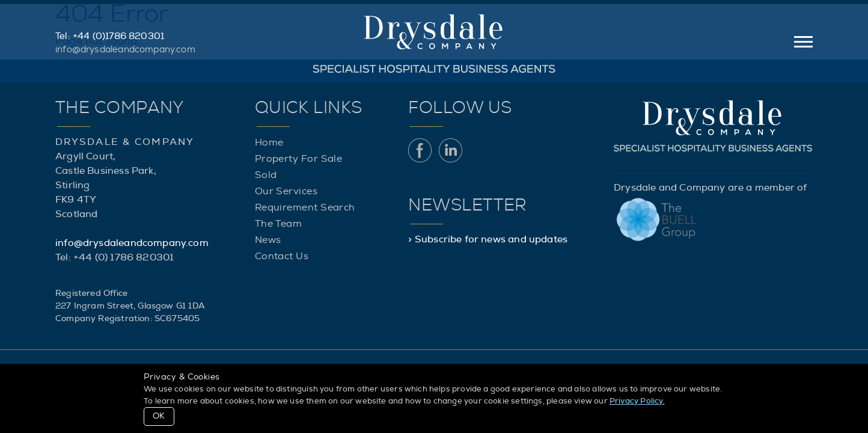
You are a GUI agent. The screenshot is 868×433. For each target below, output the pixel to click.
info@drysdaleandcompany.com (125, 50)
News (268, 240)
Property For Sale (299, 159)
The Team (279, 224)
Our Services (286, 191)
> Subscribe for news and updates (488, 239)
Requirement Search (305, 207)
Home (269, 143)
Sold (266, 175)
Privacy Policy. (637, 401)
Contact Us (282, 256)
